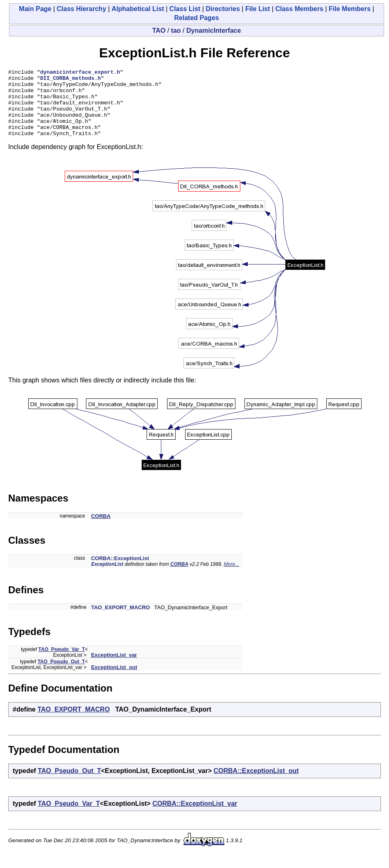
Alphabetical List (138, 9)
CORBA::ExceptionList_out (256, 784)
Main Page (35, 9)
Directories (223, 9)
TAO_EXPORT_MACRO (120, 621)
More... (232, 578)
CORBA (101, 530)
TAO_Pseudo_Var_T (62, 663)
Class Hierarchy (82, 9)
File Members (350, 9)
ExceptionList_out (114, 681)
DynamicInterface (214, 31)
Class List (185, 9)
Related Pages (196, 18)
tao (176, 31)
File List (258, 9)
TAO (159, 31)
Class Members (299, 9)
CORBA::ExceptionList (120, 572)
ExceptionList (107, 578)
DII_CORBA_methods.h (70, 80)
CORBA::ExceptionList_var (195, 817)
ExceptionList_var (114, 668)
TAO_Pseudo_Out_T (61, 675)
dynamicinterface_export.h (80, 73)
